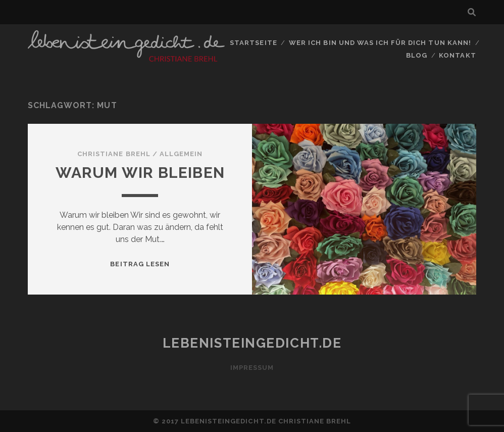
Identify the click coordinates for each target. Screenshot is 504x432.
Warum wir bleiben (140, 173)
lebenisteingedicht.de (252, 343)
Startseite (253, 43)
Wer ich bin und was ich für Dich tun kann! (380, 43)
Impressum (252, 368)
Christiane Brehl (114, 154)
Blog (417, 55)
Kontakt (457, 55)
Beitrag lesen (140, 264)
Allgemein (181, 154)
